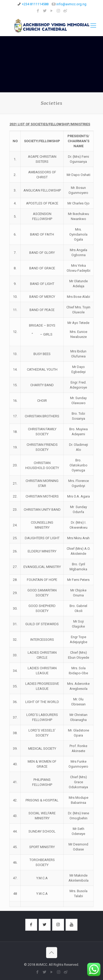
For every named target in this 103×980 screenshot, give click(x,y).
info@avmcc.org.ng (71, 4)
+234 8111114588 (35, 4)
